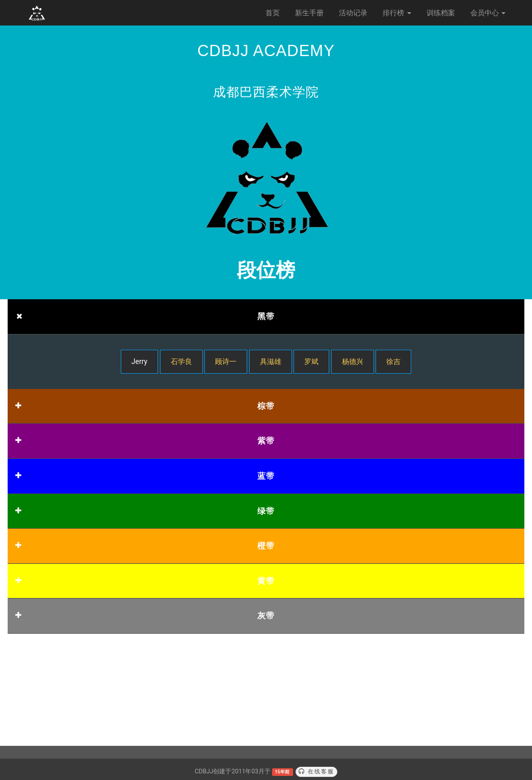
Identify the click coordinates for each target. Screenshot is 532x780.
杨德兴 (353, 361)
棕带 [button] (266, 406)
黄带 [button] (266, 581)
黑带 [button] (266, 316)
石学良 (181, 361)
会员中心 (488, 13)
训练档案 (441, 13)
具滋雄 (271, 361)
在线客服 (316, 772)
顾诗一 (226, 361)
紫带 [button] (266, 441)
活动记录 (353, 13)
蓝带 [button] (266, 476)
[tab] (266, 317)
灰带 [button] (266, 616)
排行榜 (397, 13)
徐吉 (393, 361)
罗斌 (311, 361)
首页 (273, 13)
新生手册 (309, 13)
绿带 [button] (266, 511)
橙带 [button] (266, 546)
